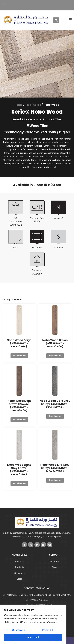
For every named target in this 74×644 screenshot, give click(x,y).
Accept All (33, 637)
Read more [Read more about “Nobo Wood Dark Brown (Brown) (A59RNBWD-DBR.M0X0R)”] (19, 420)
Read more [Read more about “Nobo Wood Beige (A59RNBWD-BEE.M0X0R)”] (19, 356)
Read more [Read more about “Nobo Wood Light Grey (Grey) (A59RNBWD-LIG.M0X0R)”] (19, 483)
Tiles (28, 105)
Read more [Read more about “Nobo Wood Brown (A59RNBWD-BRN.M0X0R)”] (55, 356)
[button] (3, 5)
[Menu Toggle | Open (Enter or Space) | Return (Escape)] (70, 19)
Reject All (48, 630)
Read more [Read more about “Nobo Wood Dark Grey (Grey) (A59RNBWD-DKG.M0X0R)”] (55, 416)
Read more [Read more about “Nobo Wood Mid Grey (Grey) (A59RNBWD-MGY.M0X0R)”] (55, 480)
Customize (19, 630)
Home (19, 105)
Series (37, 105)
